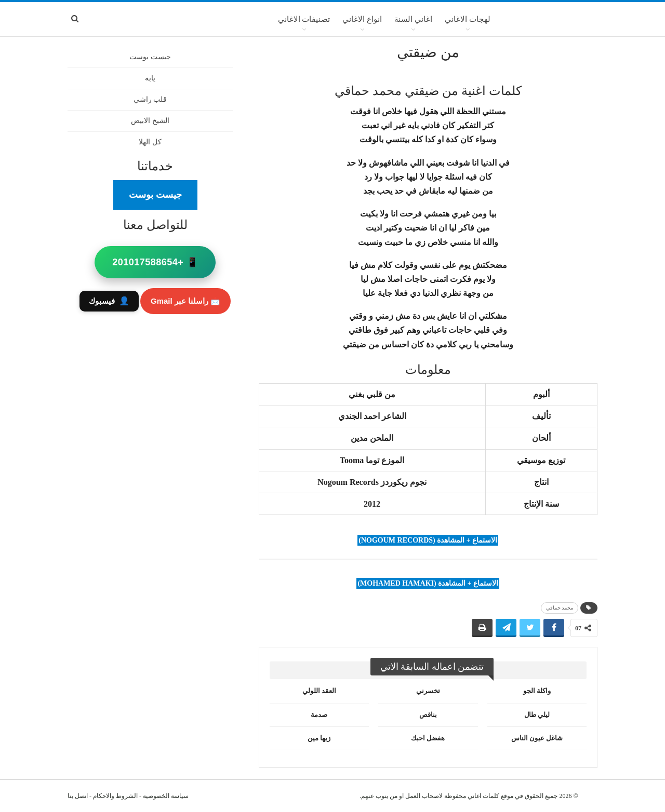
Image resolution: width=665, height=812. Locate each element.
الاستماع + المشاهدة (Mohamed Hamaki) (428, 583)
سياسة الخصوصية (166, 796)
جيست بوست (150, 57)
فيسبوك (109, 301)
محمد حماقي (560, 608)
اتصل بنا (78, 796)
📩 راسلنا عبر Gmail (185, 301)
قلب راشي (150, 99)
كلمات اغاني (483, 796)
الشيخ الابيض (150, 121)
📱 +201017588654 (155, 262)
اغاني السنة (413, 19)
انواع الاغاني (362, 19)
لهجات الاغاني (468, 19)
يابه (150, 78)
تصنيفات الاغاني (304, 19)
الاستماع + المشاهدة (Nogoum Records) (428, 540)
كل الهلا (150, 142)
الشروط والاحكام (115, 796)
